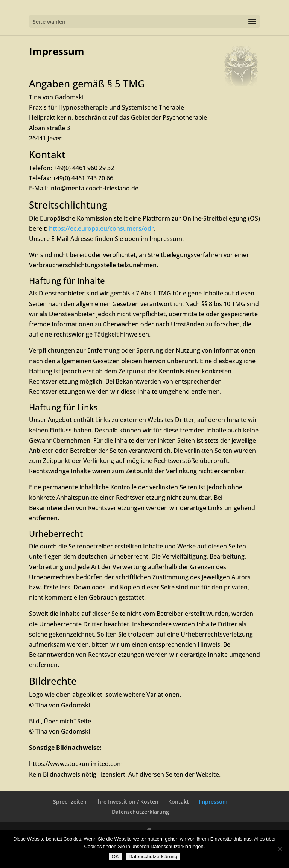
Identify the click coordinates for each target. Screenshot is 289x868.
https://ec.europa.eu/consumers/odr (101, 228)
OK (115, 857)
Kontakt (179, 802)
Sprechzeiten (70, 802)
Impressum (213, 802)
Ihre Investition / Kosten (127, 802)
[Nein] (280, 849)
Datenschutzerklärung (140, 812)
